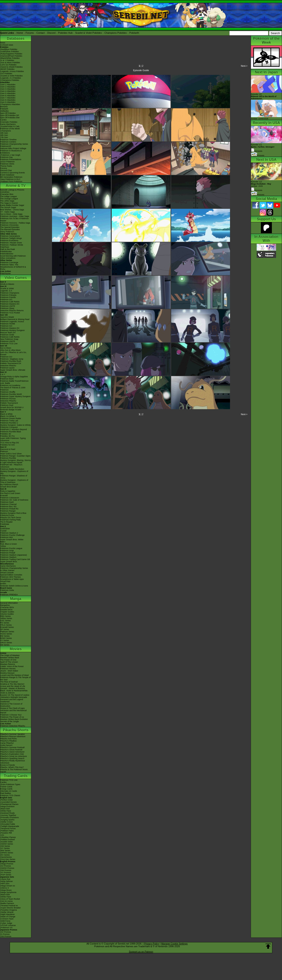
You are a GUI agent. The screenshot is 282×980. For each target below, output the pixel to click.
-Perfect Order (6, 800)
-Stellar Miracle (7, 912)
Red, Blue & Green (9, 544)
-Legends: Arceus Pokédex (12, 71)
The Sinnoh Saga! (8, 207)
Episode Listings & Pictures (12, 190)
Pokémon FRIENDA (9, 595)
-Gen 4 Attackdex (8, 91)
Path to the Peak (8, 249)
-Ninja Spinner (6, 881)
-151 (2, 835)
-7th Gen (4, 137)
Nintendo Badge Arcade (11, 410)
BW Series (5, 636)
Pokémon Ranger (8, 511)
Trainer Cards (6, 787)
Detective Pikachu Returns (12, 311)
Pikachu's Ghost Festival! (11, 750)
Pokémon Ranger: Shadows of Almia (14, 477)
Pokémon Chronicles (9, 225)
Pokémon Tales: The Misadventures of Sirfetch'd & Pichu (13, 267)
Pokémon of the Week (10, 129)
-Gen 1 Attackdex (8, 85)
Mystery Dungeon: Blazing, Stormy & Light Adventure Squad (16, 461)
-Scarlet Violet (6, 842)
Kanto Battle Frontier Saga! (12, 205)
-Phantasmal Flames (9, 804)
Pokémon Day (6, 157)
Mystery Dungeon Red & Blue (13, 513)
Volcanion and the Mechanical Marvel (13, 712)
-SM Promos (6, 870)
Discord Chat (6, 170)
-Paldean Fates (7, 831)
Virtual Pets (5, 581)
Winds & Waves (7, 284)
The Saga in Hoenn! (9, 203)
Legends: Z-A (6, 291)
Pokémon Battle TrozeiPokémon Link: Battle (14, 382)
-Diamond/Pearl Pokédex (11, 56)
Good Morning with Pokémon (13, 256)
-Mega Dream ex (8, 886)
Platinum (4, 451)
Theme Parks (6, 166)
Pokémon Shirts (7, 164)
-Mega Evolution (7, 806)
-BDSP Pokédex (7, 69)
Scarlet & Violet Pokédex (88, 33)
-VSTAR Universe (8, 925)
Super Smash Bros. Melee (12, 540)
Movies (16, 649)
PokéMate (5, 524)
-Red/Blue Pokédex (9, 49)
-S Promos (5, 934)
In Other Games (7, 570)
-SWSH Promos (7, 868)
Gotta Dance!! (6, 745)
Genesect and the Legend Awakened (12, 701)
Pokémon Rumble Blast (11, 432)
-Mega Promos (7, 864)
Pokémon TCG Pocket (10, 313)
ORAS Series (6, 643)
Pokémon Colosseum (10, 498)
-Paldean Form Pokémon (11, 181)
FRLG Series (6, 625)
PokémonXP (6, 146)
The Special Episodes (10, 227)
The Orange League (9, 199)
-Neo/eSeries (6, 857)
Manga (16, 599)
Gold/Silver (5, 529)
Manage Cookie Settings (174, 944)
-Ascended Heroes (8, 802)
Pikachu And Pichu (8, 739)
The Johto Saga (7, 201)
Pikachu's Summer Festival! (12, 747)
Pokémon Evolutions (9, 240)
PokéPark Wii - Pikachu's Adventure (11, 466)
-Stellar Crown (6, 822)
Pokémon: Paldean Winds (12, 245)
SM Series (5, 645)
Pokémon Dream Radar (11, 418)
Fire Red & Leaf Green (10, 493)
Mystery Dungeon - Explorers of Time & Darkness (14, 481)
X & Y (3, 374)
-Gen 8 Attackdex (8, 100)
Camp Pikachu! (7, 743)
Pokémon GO (6, 300)
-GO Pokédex (6, 74)
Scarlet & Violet (7, 288)
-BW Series (5, 851)
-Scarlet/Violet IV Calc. (10, 126)
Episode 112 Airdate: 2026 (261, 184)
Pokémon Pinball (8, 553)
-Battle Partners (7, 903)
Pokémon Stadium (8, 557)
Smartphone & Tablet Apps (12, 579)
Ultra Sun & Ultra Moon (10, 350)
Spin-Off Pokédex (8, 113)
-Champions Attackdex (10, 104)
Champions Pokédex (116, 33)
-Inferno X (5, 888)
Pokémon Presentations (11, 159)
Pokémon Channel (8, 504)
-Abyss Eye (5, 879)
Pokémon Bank (7, 379)
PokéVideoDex (7, 254)
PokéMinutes (6, 251)
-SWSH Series (7, 844)
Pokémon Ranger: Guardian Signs (15, 456)
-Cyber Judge (6, 923)
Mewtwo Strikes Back (10, 658)
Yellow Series (6, 618)
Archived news (7, 45)
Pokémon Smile (7, 335)
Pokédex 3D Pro (7, 436)
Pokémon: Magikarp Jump (12, 359)
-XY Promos (6, 873)
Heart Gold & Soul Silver (11, 454)
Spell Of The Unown (9, 662)
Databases (16, 38)
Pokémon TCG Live (9, 344)
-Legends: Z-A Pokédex (11, 78)
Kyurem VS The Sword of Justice (15, 695)
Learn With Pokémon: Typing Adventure (13, 439)
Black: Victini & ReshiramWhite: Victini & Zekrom (14, 692)
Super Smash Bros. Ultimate (13, 370)
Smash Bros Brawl (8, 487)
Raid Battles (6, 793)
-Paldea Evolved (7, 839)
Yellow (3, 546)
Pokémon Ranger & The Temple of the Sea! (15, 679)
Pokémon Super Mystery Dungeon (15, 396)
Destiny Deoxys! (7, 673)
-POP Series (6, 875)
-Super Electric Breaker (10, 908)
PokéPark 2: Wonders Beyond (13, 429)
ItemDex (4, 107)
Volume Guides (7, 614)
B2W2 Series (6, 638)
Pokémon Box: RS (8, 507)
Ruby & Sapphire (8, 491)
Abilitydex (5, 111)
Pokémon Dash (7, 502)
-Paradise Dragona (9, 910)
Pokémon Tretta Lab (9, 421)
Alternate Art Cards (9, 791)
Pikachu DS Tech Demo (11, 518)
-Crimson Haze (7, 919)
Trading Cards (16, 776)
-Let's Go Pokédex (8, 65)
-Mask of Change (8, 917)
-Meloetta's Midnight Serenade (14, 697)
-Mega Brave (6, 890)
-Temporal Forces (8, 828)
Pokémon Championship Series (14, 144)
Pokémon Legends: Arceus (12, 322)
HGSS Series (6, 634)
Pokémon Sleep (7, 308)
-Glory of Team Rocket (10, 899)
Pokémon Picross (8, 399)
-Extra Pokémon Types (10, 784)
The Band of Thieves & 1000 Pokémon (13, 389)
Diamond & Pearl (8, 449)
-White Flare (6, 811)
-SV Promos (6, 866)
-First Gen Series (8, 859)
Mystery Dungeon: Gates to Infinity (15, 425)
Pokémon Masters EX (10, 304)
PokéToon (5, 247)
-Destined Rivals (7, 813)
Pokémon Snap (7, 551)
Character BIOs (7, 607)
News (3, 43)
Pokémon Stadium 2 (9, 533)
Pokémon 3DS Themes (10, 577)
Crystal (3, 531)
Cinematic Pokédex (9, 122)
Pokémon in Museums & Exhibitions (11, 152)
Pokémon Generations (10, 236)
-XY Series (5, 848)
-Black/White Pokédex (10, 58)
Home (20, 33)
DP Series (5, 629)
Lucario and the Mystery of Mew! (15, 675)
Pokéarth (134, 33)
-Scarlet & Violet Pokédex (11, 76)
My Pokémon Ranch (9, 484)
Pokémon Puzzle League (11, 548)
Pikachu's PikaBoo (8, 741)
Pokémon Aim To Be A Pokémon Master (14, 220)
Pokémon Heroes (8, 669)
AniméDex (5, 192)
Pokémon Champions (10, 293)
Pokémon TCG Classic (10, 795)
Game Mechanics (8, 124)
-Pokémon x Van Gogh (10, 155)
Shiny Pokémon (7, 232)
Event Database (7, 175)
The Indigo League (8, 196)
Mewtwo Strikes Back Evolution (14, 719)
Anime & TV (16, 186)
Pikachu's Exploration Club (12, 754)
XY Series (5, 640)
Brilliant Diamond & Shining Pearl (15, 319)
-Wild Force (5, 921)
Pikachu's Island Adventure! (12, 752)
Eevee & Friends (8, 765)
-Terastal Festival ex (9, 906)
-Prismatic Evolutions (9, 817)
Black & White (6, 414)
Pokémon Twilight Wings (11, 238)
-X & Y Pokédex (7, 60)
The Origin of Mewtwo (10, 655)
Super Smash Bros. (9, 562)
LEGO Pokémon (7, 162)
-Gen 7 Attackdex (8, 98)
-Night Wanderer (7, 914)
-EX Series (5, 855)
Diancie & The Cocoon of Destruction (11, 705)
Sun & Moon (6, 348)
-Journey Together (8, 815)
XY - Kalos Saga (7, 212)
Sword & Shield (7, 317)
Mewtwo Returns (8, 664)
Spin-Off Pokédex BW (10, 118)
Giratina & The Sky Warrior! (12, 684)
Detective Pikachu (8, 366)
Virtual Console (7, 573)
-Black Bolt (5, 809)
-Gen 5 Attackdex (8, 93)
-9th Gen (4, 133)
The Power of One (8, 660)
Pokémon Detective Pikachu (13, 726)
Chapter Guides (7, 612)
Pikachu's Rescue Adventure (13, 736)
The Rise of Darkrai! (9, 682)
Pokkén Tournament (9, 403)
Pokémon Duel (7, 405)
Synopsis (257, 190)
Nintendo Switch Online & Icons (14, 586)
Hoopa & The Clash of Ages (12, 708)
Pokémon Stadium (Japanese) (14, 555)
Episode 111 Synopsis (263, 148)
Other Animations (8, 258)
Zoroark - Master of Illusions (13, 688)
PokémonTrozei (7, 515)
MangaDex (5, 605)
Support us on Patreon (141, 952)
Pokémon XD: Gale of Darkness (14, 500)
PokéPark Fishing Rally (10, 520)
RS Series (5, 623)
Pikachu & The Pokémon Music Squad (14, 771)
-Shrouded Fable (8, 824)
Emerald (4, 496)
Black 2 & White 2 (8, 416)
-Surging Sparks (7, 820)
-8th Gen (4, 135)
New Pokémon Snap (9, 339)
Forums (30, 33)
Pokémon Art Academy (10, 385)
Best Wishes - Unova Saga (12, 210)
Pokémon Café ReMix (10, 302)
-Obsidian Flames (8, 837)
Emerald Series (7, 627)
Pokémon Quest (7, 368)
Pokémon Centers (8, 142)
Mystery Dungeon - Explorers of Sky (14, 472)
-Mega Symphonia (8, 892)
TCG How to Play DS (10, 443)
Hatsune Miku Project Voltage (13, 148)
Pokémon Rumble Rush (11, 361)
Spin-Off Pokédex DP (10, 115)
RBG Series (6, 616)
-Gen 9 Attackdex (8, 102)
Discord (51, 33)
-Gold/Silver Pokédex (10, 52)
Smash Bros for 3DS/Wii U (12, 407)
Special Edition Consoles (11, 575)
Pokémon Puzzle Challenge (12, 535)
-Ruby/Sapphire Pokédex (11, 54)
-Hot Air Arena (6, 901)
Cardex (3, 120)
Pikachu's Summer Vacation (13, 734)
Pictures (258, 155)
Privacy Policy (152, 944)
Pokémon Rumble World (11, 394)
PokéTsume (5, 274)
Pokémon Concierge (9, 263)
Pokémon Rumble (8, 458)
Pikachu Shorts (16, 730)
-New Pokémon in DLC (10, 179)
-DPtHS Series (7, 853)
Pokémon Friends (8, 297)
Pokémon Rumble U (9, 423)
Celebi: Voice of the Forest (12, 666)
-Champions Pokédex (10, 80)
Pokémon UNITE (8, 306)
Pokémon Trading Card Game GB (15, 559)
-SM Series (5, 846)
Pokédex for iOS (7, 445)
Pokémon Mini (6, 537)
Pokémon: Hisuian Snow (11, 243)
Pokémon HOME (8, 324)
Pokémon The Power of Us (12, 717)
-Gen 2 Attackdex (8, 87)
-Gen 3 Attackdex (8, 89)
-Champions (6, 131)
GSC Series (6, 621)
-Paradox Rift (6, 833)
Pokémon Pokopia (8, 295)
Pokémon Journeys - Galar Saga (15, 216)
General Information (9, 603)
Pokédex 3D (6, 434)
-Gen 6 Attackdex (8, 96)
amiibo (3, 584)
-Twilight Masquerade (10, 826)
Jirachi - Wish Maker (9, 671)
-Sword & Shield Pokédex (11, 67)
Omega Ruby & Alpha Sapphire (14, 377)
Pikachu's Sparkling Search (12, 758)
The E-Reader (6, 522)
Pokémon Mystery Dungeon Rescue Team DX (12, 331)
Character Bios (7, 194)
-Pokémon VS (6, 928)
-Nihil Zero (5, 884)
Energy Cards (6, 789)
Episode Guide (141, 70)
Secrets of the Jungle (10, 721)
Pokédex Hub (65, 33)
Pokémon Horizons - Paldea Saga (15, 223)
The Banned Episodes (10, 229)
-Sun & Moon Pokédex (10, 63)
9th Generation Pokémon (11, 177)
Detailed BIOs (6, 610)
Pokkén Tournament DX (11, 363)
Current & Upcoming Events (13, 173)
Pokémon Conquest (9, 427)
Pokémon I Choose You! (11, 715)
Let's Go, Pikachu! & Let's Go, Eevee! (13, 353)
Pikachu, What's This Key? (12, 767)
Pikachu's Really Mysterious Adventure (13, 762)
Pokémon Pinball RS (9, 509)
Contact (41, 33)
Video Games (16, 278)
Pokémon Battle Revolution (12, 469)
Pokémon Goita (7, 590)
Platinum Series (7, 632)
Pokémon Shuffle (8, 392)
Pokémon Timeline (8, 140)
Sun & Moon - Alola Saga (11, 214)
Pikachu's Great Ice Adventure (14, 756)
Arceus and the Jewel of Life (13, 686)
